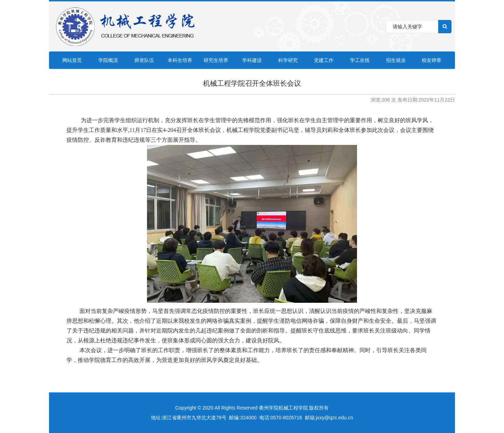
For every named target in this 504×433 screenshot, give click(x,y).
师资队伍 (144, 60)
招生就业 (396, 60)
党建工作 (324, 60)
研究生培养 (216, 60)
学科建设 (252, 60)
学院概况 (108, 60)
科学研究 (288, 60)
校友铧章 (432, 60)
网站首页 (72, 60)
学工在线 (360, 60)
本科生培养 (180, 60)
